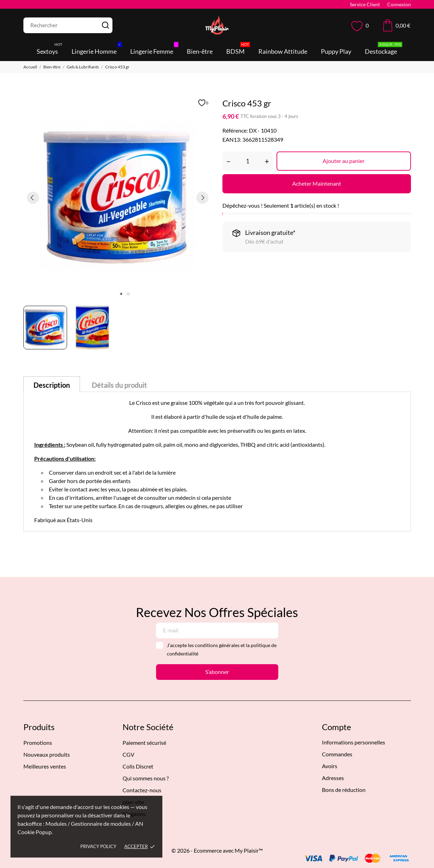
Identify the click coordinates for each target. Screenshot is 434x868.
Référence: (235, 130)
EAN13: (232, 139)
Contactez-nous (142, 790)
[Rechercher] (68, 25)
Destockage (384, 49)
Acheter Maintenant (317, 183)
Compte (337, 727)
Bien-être (200, 51)
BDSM (238, 49)
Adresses (333, 778)
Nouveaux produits (47, 754)
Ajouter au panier (344, 161)
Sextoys (50, 49)
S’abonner (217, 672)
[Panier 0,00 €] (397, 25)
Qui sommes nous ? (146, 778)
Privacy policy (98, 846)
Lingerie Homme (97, 49)
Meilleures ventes (45, 766)
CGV (128, 754)
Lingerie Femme (154, 49)
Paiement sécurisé (144, 743)
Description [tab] (52, 385)
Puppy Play (336, 51)
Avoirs (330, 766)
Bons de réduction (344, 790)
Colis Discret (138, 766)
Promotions (38, 743)
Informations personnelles (354, 742)
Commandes (337, 754)
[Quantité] (248, 161)
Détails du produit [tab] (119, 385)
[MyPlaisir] (217, 25)
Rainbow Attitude (283, 51)
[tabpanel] (118, 197)
